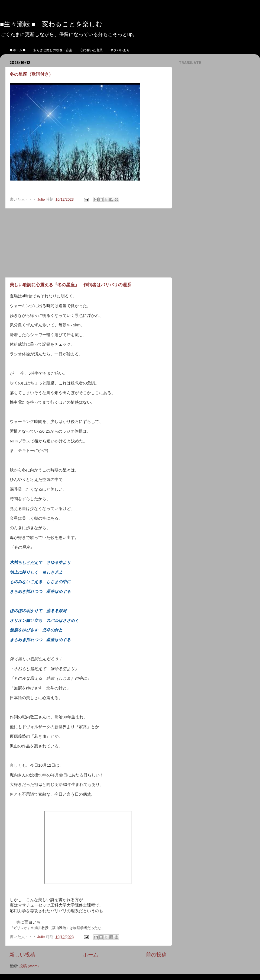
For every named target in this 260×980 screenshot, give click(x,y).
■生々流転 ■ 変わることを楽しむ (51, 24)
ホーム (91, 955)
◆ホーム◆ (18, 50)
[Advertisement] (88, 243)
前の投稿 (156, 955)
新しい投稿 (22, 955)
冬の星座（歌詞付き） (31, 74)
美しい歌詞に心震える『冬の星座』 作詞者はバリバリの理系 (70, 285)
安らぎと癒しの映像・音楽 (53, 50)
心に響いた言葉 (91, 50)
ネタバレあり (120, 50)
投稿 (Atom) (29, 966)
